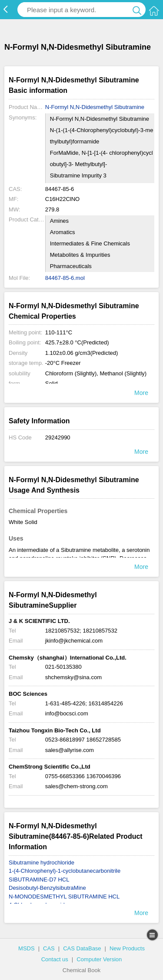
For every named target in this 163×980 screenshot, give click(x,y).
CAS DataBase (82, 948)
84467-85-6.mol (65, 278)
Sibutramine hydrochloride (42, 863)
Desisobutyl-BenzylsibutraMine (47, 888)
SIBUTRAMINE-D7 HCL (39, 880)
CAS (49, 948)
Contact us (55, 959)
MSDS (27, 948)
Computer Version (99, 959)
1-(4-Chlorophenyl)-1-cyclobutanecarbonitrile (65, 871)
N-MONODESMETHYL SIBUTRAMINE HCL (64, 897)
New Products (127, 948)
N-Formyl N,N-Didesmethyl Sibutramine (95, 107)
